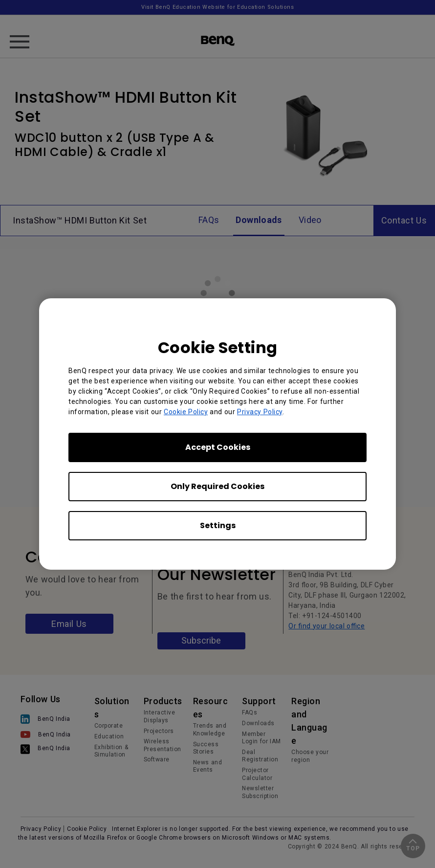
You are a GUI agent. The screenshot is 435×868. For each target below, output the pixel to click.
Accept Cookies (218, 447)
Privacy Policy (260, 412)
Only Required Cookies (217, 486)
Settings (218, 525)
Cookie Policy (186, 412)
